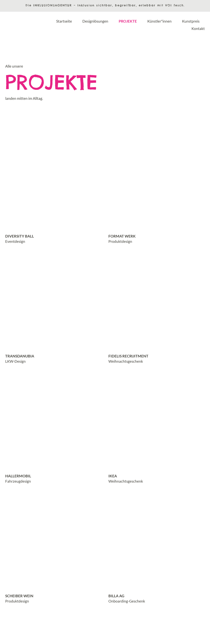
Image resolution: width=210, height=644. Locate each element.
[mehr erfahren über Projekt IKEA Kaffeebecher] (157, 427)
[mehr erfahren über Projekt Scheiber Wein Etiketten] (53, 547)
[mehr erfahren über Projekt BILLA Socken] (157, 547)
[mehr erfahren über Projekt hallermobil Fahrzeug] (53, 427)
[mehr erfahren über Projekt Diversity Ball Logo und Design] (53, 187)
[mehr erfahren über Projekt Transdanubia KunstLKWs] (53, 307)
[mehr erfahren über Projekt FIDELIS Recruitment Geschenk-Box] (157, 307)
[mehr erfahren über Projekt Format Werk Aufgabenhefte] (157, 187)
